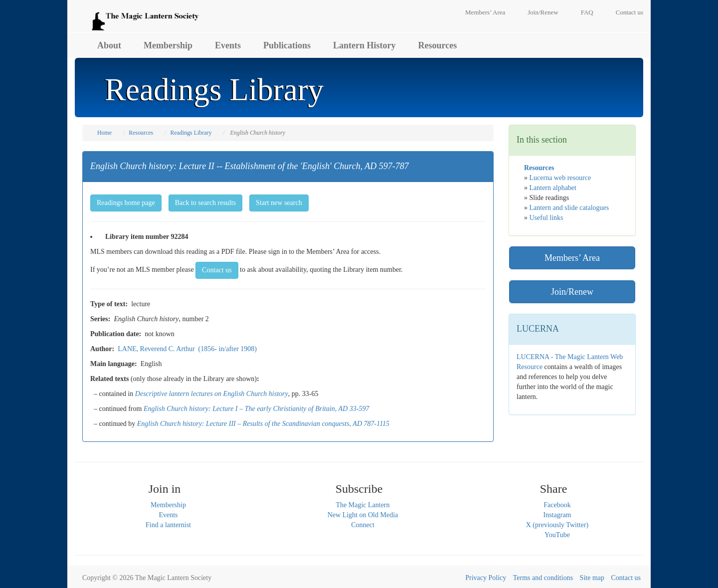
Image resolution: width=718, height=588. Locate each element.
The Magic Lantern (362, 505)
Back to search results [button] (205, 203)
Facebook (557, 505)
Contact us (629, 12)
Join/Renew (543, 12)
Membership (168, 45)
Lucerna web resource (560, 178)
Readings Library (191, 133)
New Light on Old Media (363, 515)
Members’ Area (485, 12)
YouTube (557, 535)
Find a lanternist (168, 525)
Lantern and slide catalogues (569, 208)
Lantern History (364, 45)
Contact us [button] (217, 270)
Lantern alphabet (553, 188)
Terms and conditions (543, 578)
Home (104, 133)
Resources (438, 45)
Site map (592, 578)
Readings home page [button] (126, 203)
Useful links (546, 218)
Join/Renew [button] (572, 292)
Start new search (279, 203)
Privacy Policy (486, 578)
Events (228, 45)
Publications (287, 45)
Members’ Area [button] (572, 258)
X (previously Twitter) (557, 525)
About (109, 45)
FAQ (587, 12)
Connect (363, 525)
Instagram (557, 515)
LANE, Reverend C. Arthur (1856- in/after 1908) (187, 349)
